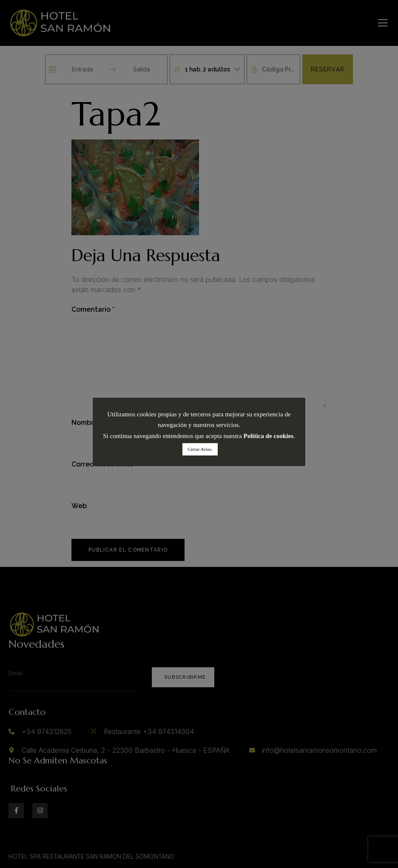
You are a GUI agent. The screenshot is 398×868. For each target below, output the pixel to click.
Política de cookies (269, 436)
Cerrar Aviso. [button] (200, 449)
